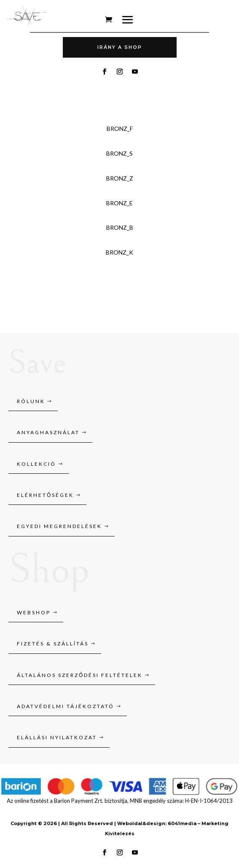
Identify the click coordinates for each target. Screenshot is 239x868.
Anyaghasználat (48, 432)
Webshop (34, 612)
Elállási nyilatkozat (57, 737)
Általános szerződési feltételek (80, 675)
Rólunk (31, 401)
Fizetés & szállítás (53, 644)
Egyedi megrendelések (59, 526)
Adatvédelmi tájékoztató (66, 706)
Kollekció (36, 464)
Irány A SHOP (120, 47)
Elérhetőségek (45, 495)
